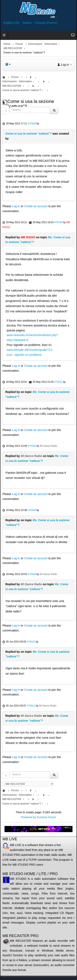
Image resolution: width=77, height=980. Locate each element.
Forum (19, 44)
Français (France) (46, 23)
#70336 (32, 446)
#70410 (31, 642)
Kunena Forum (47, 817)
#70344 (32, 510)
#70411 (31, 706)
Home (7, 44)
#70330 (58, 222)
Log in (16, 206)
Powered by (29, 817)
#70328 (32, 124)
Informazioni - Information (43, 44)
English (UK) (12, 23)
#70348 (32, 574)
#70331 (58, 382)
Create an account (36, 206)
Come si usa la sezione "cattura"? (29, 134)
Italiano (27, 23)
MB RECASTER (13, 48)
